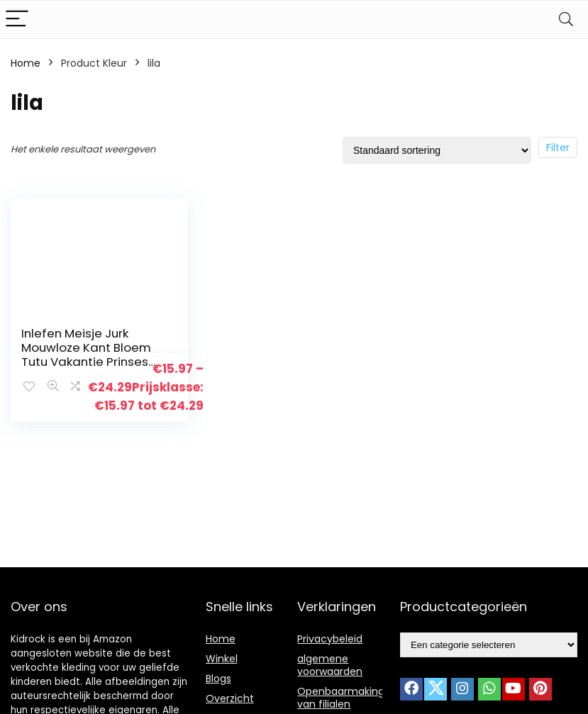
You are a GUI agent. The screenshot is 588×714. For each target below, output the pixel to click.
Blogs (218, 679)
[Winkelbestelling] (437, 150)
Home (26, 63)
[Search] (566, 19)
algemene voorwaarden (330, 665)
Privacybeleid (330, 639)
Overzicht (230, 698)
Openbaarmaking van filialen (341, 698)
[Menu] (17, 19)
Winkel (222, 659)
